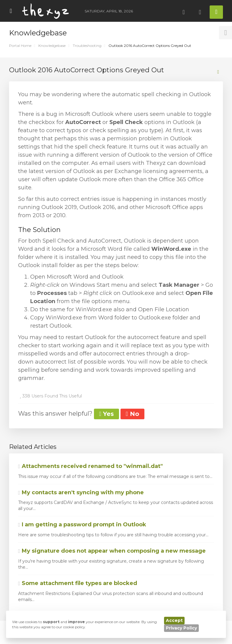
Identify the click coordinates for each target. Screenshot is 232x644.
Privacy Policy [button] (181, 628)
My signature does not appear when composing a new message (112, 551)
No (132, 414)
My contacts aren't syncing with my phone (81, 492)
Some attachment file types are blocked (78, 583)
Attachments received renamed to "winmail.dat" (90, 466)
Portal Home (20, 46)
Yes (106, 414)
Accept (174, 620)
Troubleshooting (87, 46)
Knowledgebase (52, 46)
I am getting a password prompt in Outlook (82, 525)
